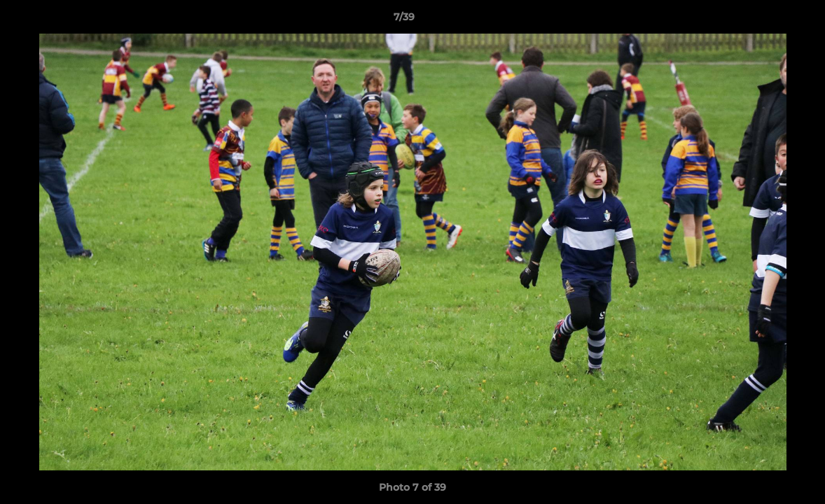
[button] (766, 20)
